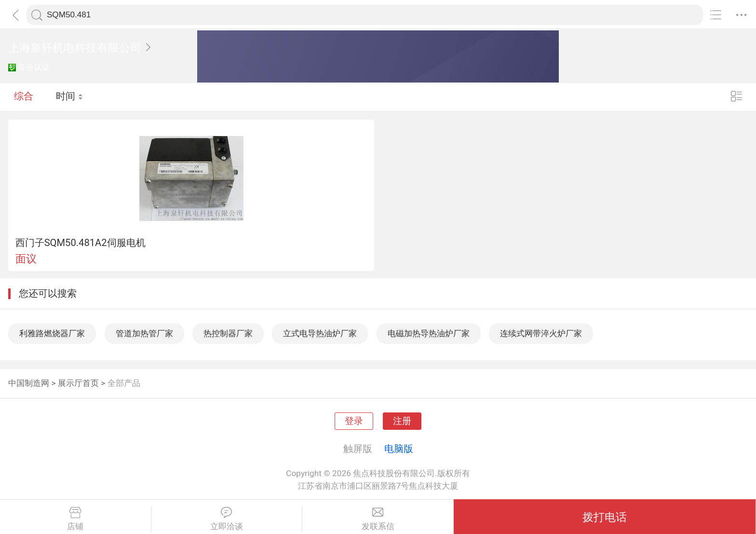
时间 (70, 96)
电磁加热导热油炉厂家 (429, 333)
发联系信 (378, 519)
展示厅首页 (78, 383)
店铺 (75, 519)
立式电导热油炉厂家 (320, 333)
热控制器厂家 (228, 333)
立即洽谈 (227, 519)
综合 (24, 96)
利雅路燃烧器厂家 (52, 333)
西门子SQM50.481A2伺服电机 (81, 243)
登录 (354, 421)
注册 (402, 421)
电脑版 (399, 449)
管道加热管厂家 (144, 333)
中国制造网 (29, 383)
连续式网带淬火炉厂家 (541, 333)
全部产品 (124, 383)
